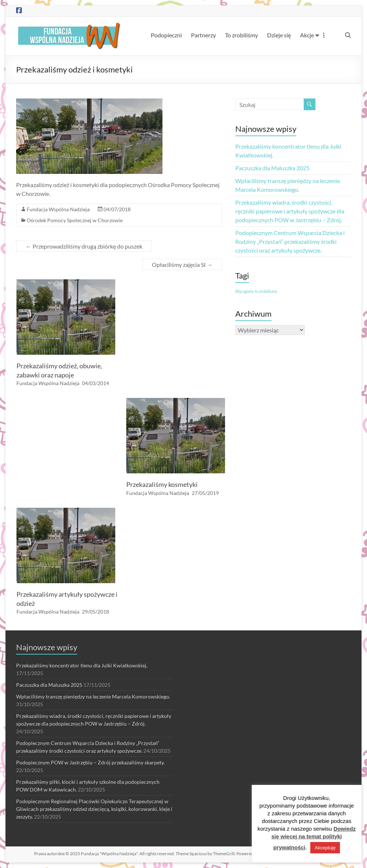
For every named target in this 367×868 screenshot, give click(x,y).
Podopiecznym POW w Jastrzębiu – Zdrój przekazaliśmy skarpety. (90, 762)
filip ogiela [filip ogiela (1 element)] (244, 291)
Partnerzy (203, 35)
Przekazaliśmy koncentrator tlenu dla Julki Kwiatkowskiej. (82, 665)
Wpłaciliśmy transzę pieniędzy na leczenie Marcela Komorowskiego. (93, 696)
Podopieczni (166, 35)
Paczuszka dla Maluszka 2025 (272, 168)
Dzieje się (279, 35)
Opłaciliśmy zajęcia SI (182, 265)
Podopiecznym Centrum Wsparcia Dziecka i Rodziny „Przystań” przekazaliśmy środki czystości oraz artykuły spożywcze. (290, 241)
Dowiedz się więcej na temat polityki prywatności (314, 838)
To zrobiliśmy (241, 35)
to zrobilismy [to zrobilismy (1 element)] (266, 291)
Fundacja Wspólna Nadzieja (58, 209)
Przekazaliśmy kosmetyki (162, 484)
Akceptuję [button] (325, 848)
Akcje (307, 35)
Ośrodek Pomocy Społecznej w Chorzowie (75, 220)
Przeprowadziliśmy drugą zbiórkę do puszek (84, 246)
